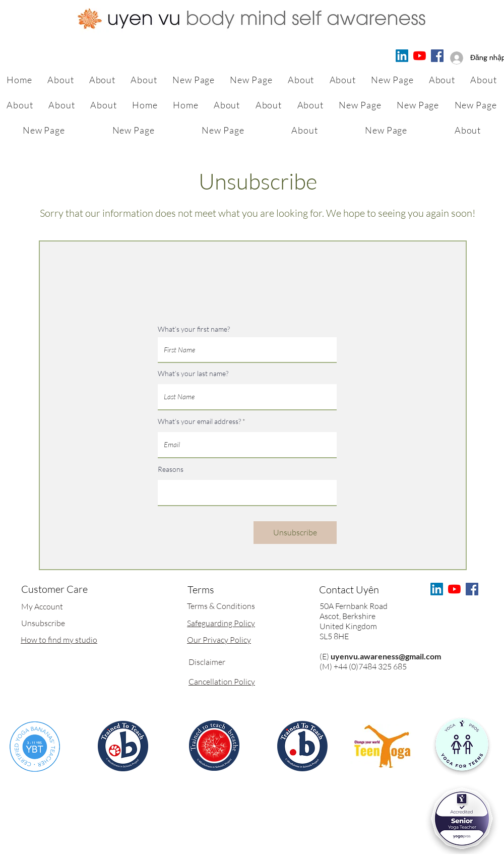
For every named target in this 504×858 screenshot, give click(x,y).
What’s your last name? (193, 374)
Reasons (171, 469)
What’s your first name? (194, 329)
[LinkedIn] (402, 56)
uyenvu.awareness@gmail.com (386, 656)
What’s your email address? (199, 421)
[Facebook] (437, 56)
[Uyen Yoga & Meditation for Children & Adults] (420, 56)
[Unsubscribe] (295, 533)
